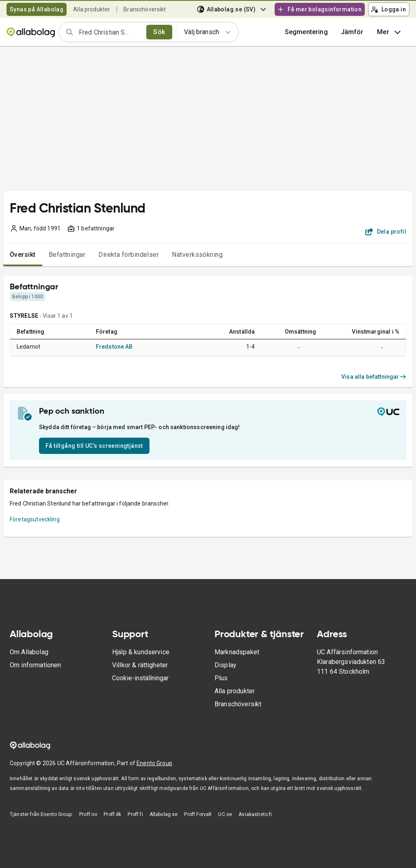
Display (225, 665)
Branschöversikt (145, 9)
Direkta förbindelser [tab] (129, 255)
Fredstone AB (114, 347)
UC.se (225, 814)
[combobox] (110, 32)
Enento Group (154, 763)
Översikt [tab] (23, 255)
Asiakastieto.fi (255, 814)
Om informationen (35, 665)
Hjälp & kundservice (141, 652)
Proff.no (88, 814)
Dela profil (386, 232)
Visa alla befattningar (374, 377)
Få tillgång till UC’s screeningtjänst (94, 446)
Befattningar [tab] (67, 255)
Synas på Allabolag (37, 9)
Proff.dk (112, 814)
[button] (352, 32)
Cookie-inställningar (140, 678)
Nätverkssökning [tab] (197, 255)
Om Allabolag (29, 652)
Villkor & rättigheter (140, 665)
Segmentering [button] (306, 32)
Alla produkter (92, 9)
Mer (390, 32)
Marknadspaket (237, 652)
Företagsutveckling (35, 519)
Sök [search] (159, 32)
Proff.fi (135, 814)
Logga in (388, 9)
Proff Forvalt (198, 814)
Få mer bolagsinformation (319, 9)
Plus (221, 678)
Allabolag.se (164, 814)
